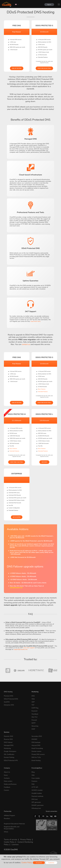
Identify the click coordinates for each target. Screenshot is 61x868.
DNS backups (36, 742)
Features (34, 781)
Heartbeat (35, 714)
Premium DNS (9, 696)
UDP (33, 702)
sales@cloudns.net (16, 588)
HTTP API (35, 787)
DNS (33, 696)
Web (33, 699)
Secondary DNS (37, 736)
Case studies (36, 778)
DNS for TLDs (36, 757)
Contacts (7, 778)
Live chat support (29, 648)
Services (7, 732)
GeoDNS (7, 702)
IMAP (33, 729)
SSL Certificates (9, 754)
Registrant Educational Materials (14, 824)
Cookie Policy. (27, 862)
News (6, 775)
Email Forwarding (37, 748)
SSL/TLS (34, 717)
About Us (7, 772)
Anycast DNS (36, 745)
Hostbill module (37, 793)
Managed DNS (9, 745)
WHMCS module (37, 790)
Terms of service (11, 839)
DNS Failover (8, 742)
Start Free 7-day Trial (17, 462)
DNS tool (35, 799)
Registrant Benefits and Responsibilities (12, 828)
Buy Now (44, 462)
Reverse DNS (8, 739)
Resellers (7, 818)
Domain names (36, 751)
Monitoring (35, 692)
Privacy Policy (26, 839)
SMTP (34, 723)
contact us (26, 344)
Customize (51, 863)
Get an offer (17, 517)
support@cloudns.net (20, 649)
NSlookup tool (36, 808)
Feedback (7, 787)
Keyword (34, 711)
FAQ (33, 784)
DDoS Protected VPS (11, 760)
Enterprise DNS (9, 705)
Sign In (49, 5)
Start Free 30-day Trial (44, 68)
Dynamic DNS (8, 736)
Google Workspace (10, 751)
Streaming (35, 726)
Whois (6, 832)
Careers (6, 790)
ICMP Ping (35, 708)
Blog (33, 772)
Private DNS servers (38, 754)
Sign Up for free (17, 68)
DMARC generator (38, 805)
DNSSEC (34, 739)
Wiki (33, 775)
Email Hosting (36, 760)
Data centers (8, 781)
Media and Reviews (10, 784)
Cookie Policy (9, 842)
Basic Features (42, 389)
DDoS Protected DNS (11, 699)
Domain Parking (9, 757)
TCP (33, 705)
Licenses (15, 844)
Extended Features (43, 392)
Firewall (34, 720)
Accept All (39, 863)
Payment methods (37, 796)
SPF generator (36, 802)
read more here (36, 321)
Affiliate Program (9, 815)
